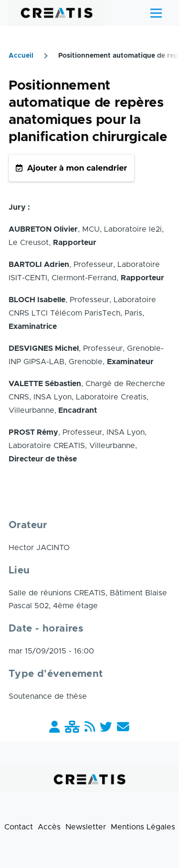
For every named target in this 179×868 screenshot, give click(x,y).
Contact (19, 827)
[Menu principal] (156, 13)
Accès (49, 827)
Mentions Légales (143, 827)
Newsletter (86, 827)
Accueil (21, 56)
